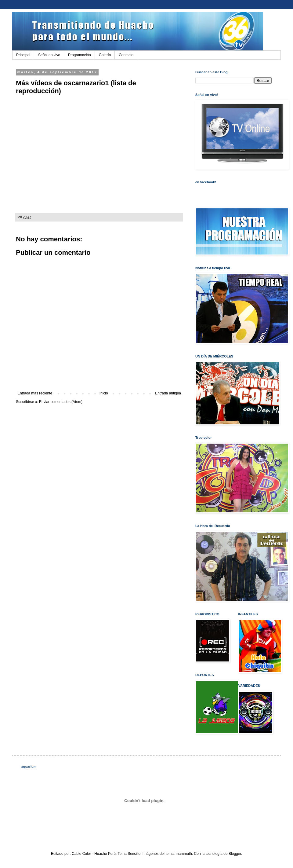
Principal (23, 55)
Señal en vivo (49, 55)
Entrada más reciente (35, 393)
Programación (80, 55)
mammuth (184, 854)
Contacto (126, 55)
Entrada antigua (168, 393)
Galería (105, 55)
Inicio (104, 393)
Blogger (235, 854)
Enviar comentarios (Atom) (61, 402)
